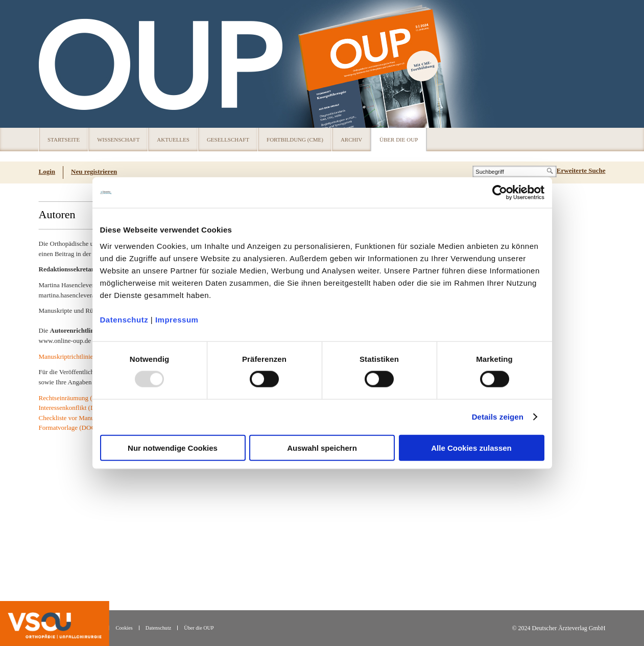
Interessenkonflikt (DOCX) (75, 408)
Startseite (64, 140)
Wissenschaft (118, 140)
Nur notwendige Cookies (173, 447)
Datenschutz (124, 319)
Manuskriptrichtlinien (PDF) (77, 356)
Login (47, 171)
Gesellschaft (228, 140)
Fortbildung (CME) (295, 140)
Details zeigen (498, 417)
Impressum (177, 319)
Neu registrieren (94, 171)
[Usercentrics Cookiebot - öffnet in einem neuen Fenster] (500, 193)
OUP (51, 64)
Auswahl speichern (322, 447)
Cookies (124, 628)
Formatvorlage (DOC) (68, 428)
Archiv (351, 140)
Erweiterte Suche (581, 170)
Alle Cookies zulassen (471, 447)
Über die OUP (399, 140)
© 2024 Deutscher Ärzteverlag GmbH (558, 628)
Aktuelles (173, 140)
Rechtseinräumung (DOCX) (76, 398)
